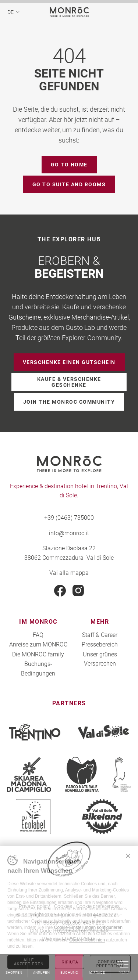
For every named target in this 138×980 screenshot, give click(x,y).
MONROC (69, 12)
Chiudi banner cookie (128, 856)
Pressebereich (100, 644)
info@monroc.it (69, 533)
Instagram (78, 591)
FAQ (38, 635)
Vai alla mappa (69, 572)
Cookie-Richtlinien (87, 940)
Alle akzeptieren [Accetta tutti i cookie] (29, 962)
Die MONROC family (38, 654)
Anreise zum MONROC (38, 644)
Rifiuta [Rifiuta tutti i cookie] (70, 962)
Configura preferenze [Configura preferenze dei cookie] (111, 964)
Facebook (60, 591)
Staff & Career (100, 635)
